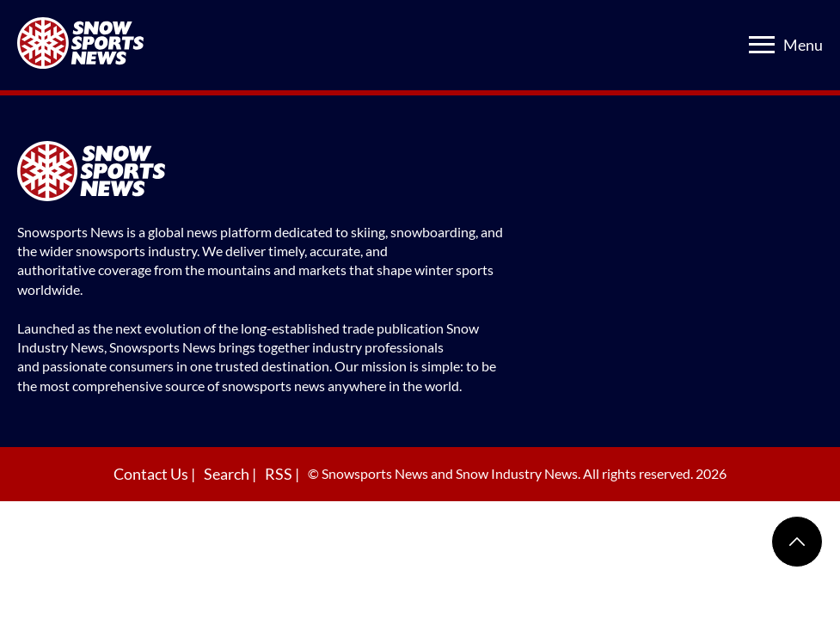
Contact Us (152, 474)
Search (228, 474)
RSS (280, 474)
